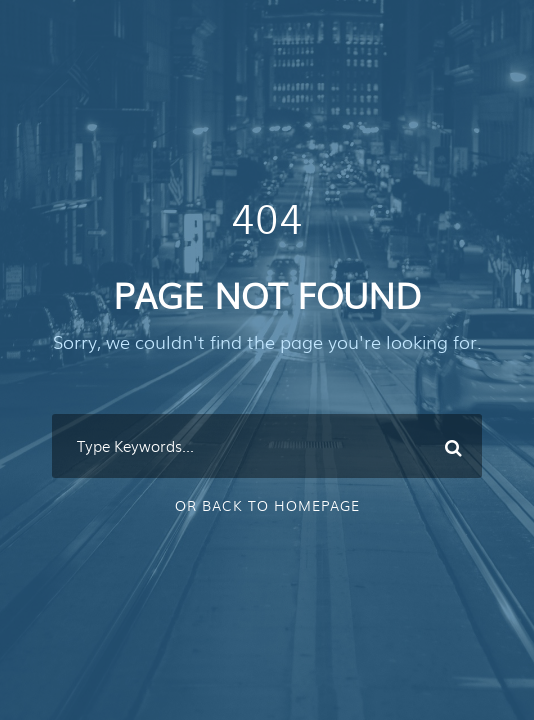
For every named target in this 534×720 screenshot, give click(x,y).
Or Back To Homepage (267, 505)
